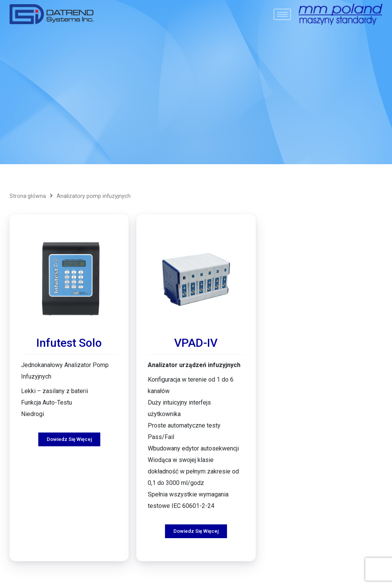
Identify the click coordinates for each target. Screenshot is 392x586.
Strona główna (28, 196)
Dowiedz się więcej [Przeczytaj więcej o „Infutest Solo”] (69, 433)
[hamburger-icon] (282, 14)
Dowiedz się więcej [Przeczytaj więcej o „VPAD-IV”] (196, 525)
